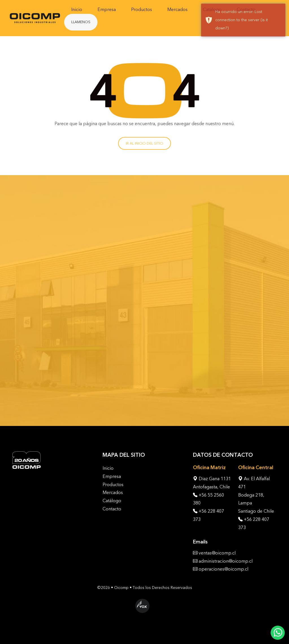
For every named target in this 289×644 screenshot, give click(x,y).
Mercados (177, 9)
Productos (142, 9)
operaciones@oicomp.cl (223, 569)
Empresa (107, 9)
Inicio (77, 9)
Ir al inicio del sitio (144, 143)
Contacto (112, 509)
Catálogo (112, 501)
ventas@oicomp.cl (217, 553)
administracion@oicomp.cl (226, 561)
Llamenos (81, 22)
